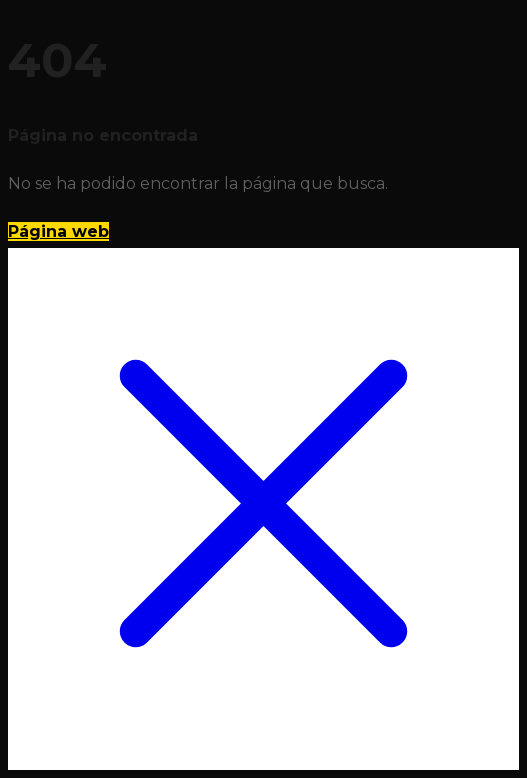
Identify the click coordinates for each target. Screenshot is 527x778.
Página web (58, 231)
